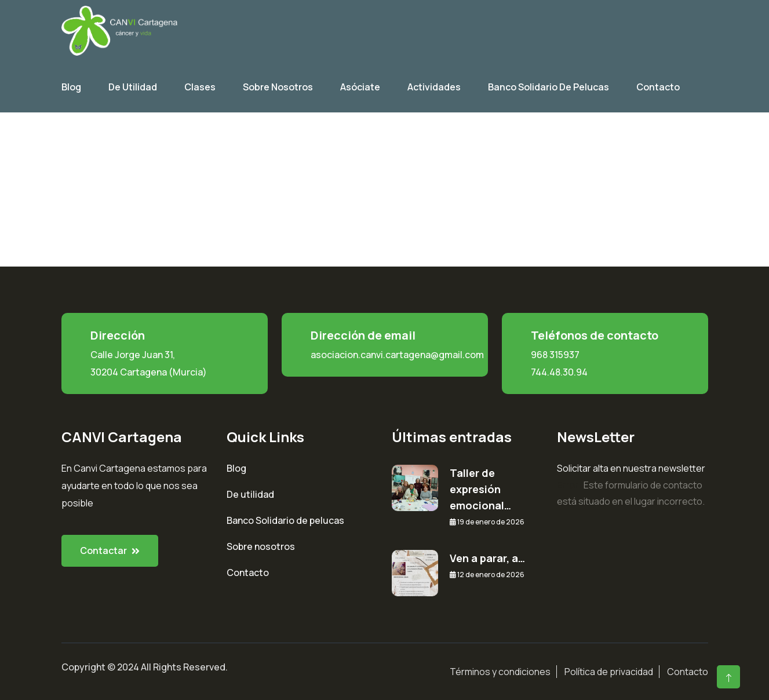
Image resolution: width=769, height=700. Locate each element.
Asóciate (360, 87)
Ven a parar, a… (487, 558)
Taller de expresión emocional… (480, 489)
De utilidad (133, 87)
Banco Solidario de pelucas (285, 520)
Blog (71, 87)
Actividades (434, 87)
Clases (200, 87)
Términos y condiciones (500, 672)
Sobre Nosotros (278, 87)
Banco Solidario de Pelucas (548, 87)
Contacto (658, 87)
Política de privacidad (609, 672)
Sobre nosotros (261, 546)
